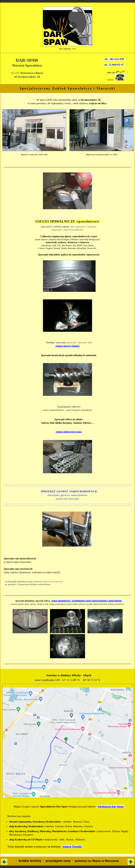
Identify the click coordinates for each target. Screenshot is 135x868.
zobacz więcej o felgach (67, 346)
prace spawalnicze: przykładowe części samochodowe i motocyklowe (87, 601)
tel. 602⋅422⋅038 (114, 59)
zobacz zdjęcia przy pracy (69, 432)
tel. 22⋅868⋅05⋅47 (114, 65)
